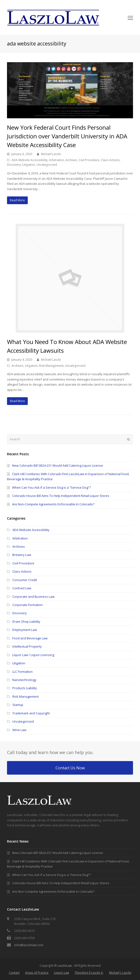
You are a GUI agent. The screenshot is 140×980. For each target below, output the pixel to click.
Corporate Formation (28, 605)
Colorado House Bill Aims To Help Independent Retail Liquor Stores (61, 496)
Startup (18, 705)
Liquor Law (62, 973)
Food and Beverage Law (30, 638)
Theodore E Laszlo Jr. (89, 973)
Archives (71, 160)
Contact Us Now (70, 768)
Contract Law (22, 588)
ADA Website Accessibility (30, 160)
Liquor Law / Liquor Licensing (33, 655)
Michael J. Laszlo (120, 973)
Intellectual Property (27, 646)
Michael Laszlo (51, 154)
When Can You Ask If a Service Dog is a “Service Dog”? (51, 487)
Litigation (29, 165)
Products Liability (25, 688)
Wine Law (19, 730)
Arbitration (56, 160)
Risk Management (51, 366)
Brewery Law (22, 555)
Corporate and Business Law (33, 597)
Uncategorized (47, 165)
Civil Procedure (89, 160)
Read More (17, 200)
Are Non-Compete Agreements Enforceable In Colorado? (53, 504)
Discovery (14, 165)
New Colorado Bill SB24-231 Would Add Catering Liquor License (58, 465)
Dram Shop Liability (26, 621)
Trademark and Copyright (31, 713)
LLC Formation (22, 672)
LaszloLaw (65, 966)
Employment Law (25, 630)
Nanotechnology (24, 680)
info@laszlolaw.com (29, 945)
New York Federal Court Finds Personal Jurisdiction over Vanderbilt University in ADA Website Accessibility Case (67, 136)
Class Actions (110, 160)
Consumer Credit (25, 580)
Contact (14, 973)
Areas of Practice (37, 973)
